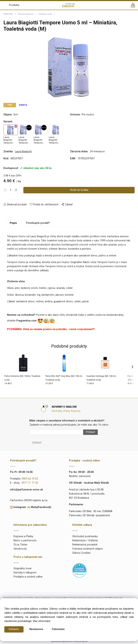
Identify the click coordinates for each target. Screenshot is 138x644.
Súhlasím (14, 629)
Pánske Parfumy (26, 14)
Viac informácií (42, 621)
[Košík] (135, 7)
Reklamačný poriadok (85, 546)
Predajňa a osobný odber (28, 578)
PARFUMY (8, 14)
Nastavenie (36, 629)
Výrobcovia (20, 550)
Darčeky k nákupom (25, 574)
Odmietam (58, 629)
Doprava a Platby (23, 537)
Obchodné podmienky (85, 537)
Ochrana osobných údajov (88, 550)
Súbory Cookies (81, 554)
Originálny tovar (23, 570)
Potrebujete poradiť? (38, 224)
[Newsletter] (56, 433)
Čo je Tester (20, 546)
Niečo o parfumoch (25, 541)
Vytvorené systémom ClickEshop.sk (69, 642)
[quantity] (11, 191)
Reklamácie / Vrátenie (85, 541)
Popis (13, 224)
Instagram (20, 508)
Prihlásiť (90, 433)
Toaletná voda (45, 14)
